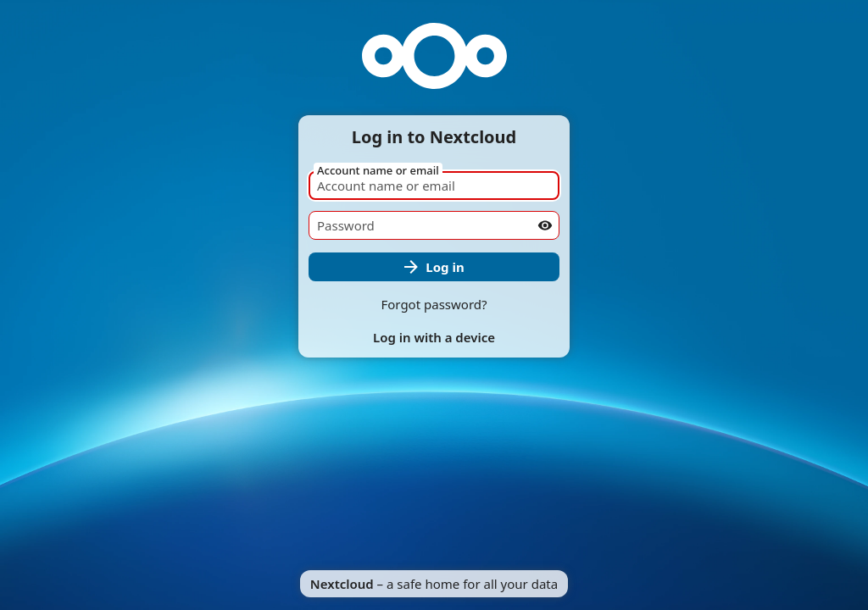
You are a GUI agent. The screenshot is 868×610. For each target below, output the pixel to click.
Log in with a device (434, 337)
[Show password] (545, 225)
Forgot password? (434, 304)
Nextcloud (342, 584)
